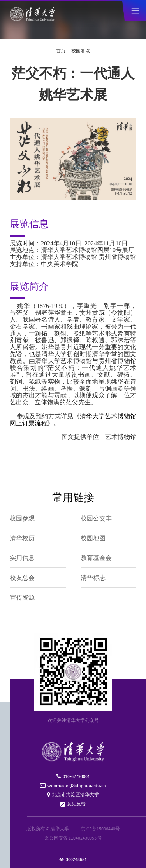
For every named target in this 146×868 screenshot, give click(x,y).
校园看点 (81, 51)
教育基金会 (96, 558)
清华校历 (22, 538)
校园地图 (93, 538)
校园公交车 (96, 518)
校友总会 (22, 578)
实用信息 (22, 558)
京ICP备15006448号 (100, 829)
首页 (61, 51)
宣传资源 (22, 597)
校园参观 (22, 518)
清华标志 (93, 578)
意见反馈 (76, 804)
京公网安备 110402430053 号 (73, 838)
